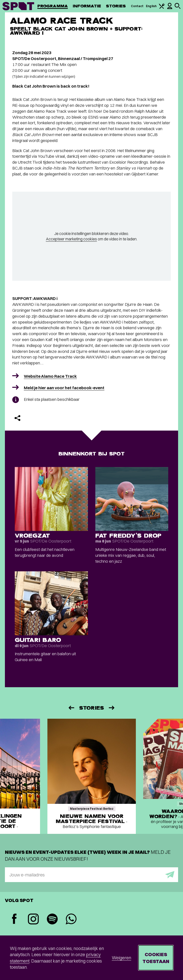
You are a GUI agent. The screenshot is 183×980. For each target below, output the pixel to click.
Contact (137, 6)
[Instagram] (33, 920)
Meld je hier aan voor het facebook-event (64, 388)
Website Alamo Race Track (50, 376)
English (151, 6)
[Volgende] (112, 708)
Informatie (87, 6)
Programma (53, 6)
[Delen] (17, 418)
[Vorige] (71, 708)
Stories (116, 6)
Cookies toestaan (156, 958)
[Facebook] (14, 919)
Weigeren (121, 958)
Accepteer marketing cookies (71, 239)
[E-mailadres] (91, 875)
